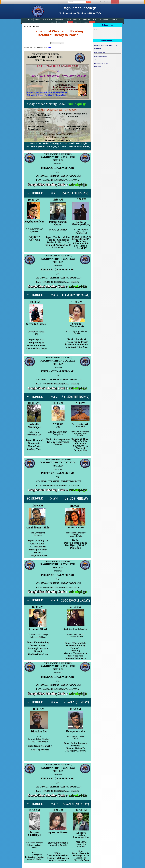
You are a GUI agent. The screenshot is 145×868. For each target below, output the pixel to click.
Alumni (92, 22)
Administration (59, 19)
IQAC (95, 60)
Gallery (53, 22)
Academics (38, 19)
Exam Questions (103, 19)
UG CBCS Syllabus (99, 49)
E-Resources (86, 19)
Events (94, 19)
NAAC (59, 22)
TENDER (77, 22)
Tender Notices (98, 30)
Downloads (77, 19)
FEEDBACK (113, 19)
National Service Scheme (101, 63)
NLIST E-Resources (100, 52)
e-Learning (115, 2)
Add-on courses (48, 19)
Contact (124, 2)
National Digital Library (100, 56)
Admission (85, 22)
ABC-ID (30, 19)
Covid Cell (68, 19)
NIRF (65, 22)
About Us (107, 2)
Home (101, 2)
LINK (50, 48)
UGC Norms (97, 67)
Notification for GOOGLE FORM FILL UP (106, 45)
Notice (71, 22)
